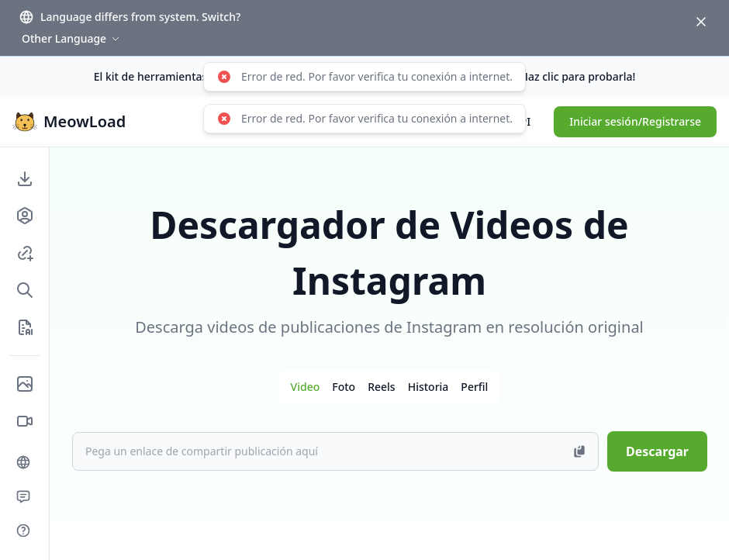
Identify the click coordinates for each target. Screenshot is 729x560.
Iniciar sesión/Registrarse (635, 121)
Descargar (657, 451)
